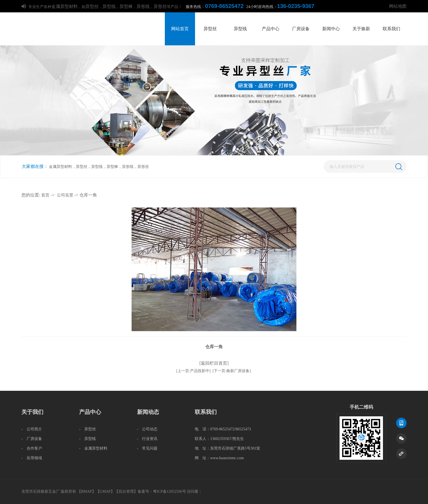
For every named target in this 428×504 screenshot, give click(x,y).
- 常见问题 (147, 448)
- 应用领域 (32, 458)
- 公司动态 (147, 429)
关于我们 (32, 412)
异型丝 (92, 6)
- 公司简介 (32, 429)
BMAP (87, 491)
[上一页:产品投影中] (194, 371)
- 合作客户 (32, 448)
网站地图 (398, 6)
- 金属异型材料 (93, 448)
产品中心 (271, 29)
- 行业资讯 (147, 439)
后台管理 (126, 491)
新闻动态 (148, 412)
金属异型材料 (65, 6)
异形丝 (160, 6)
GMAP (105, 491)
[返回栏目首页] (214, 363)
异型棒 (126, 6)
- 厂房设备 (32, 439)
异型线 (109, 6)
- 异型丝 (87, 429)
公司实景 (65, 195)
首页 (45, 195)
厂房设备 (301, 29)
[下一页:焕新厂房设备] (232, 371)
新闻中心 (331, 29)
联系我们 (391, 29)
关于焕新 (361, 29)
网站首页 (180, 29)
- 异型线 (87, 439)
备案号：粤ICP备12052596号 (162, 491)
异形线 (143, 6)
